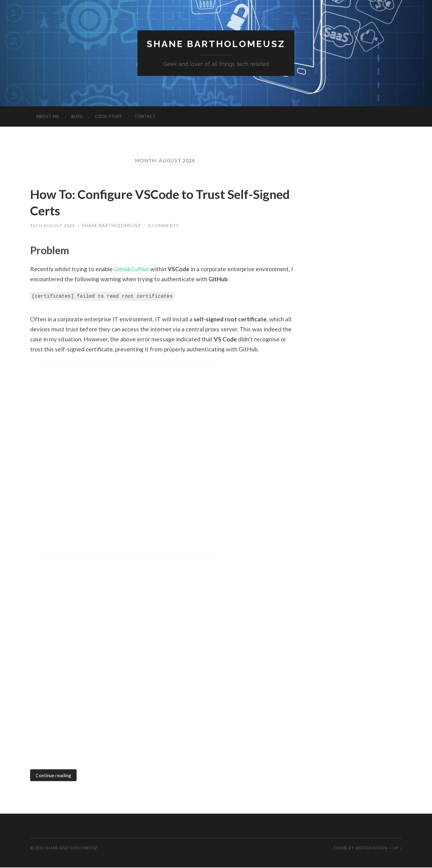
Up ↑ (397, 849)
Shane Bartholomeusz (216, 44)
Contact (145, 117)
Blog (77, 117)
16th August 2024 (53, 226)
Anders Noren (371, 849)
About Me (48, 117)
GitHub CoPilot (134, 269)
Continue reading (55, 776)
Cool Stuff (109, 117)
